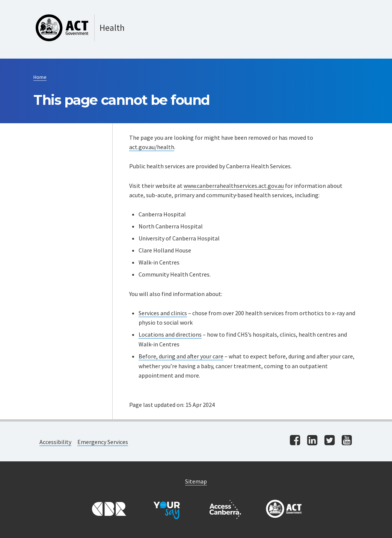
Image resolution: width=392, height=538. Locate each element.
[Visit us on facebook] (295, 441)
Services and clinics (163, 313)
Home (40, 77)
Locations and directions (170, 334)
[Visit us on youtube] (347, 441)
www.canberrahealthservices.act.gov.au (234, 186)
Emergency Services (103, 442)
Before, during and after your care (181, 356)
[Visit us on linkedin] (312, 441)
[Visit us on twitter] (329, 441)
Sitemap (196, 481)
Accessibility (55, 442)
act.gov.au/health (152, 147)
